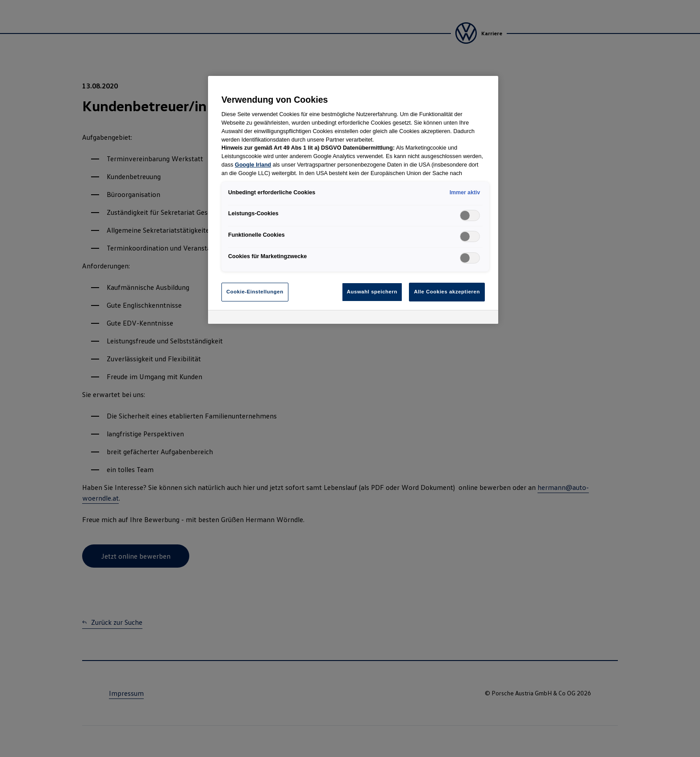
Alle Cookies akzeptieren (447, 292)
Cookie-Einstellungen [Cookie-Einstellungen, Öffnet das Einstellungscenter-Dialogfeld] (255, 292)
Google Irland (253, 165)
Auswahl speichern (372, 292)
